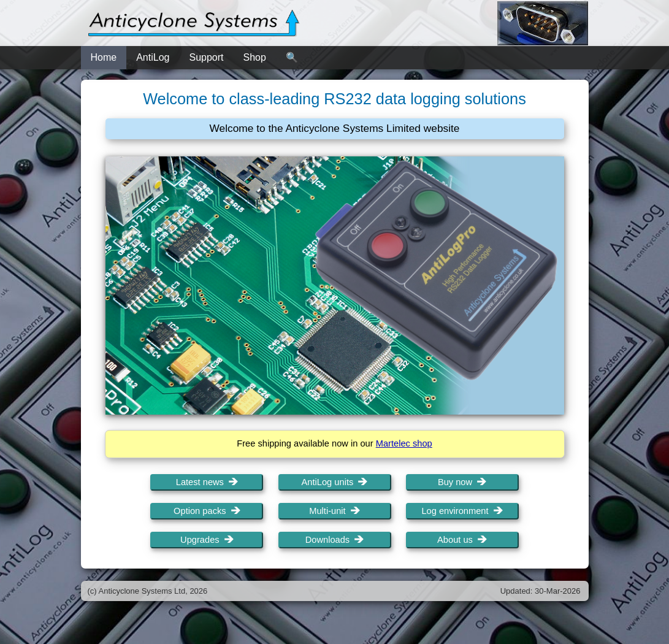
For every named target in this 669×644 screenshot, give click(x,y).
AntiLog (153, 57)
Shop (255, 57)
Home (104, 57)
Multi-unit (334, 511)
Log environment (462, 511)
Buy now (462, 482)
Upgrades (207, 540)
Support (206, 57)
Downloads (335, 540)
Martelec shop (404, 443)
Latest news (207, 482)
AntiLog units (335, 482)
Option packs (207, 511)
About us (462, 540)
